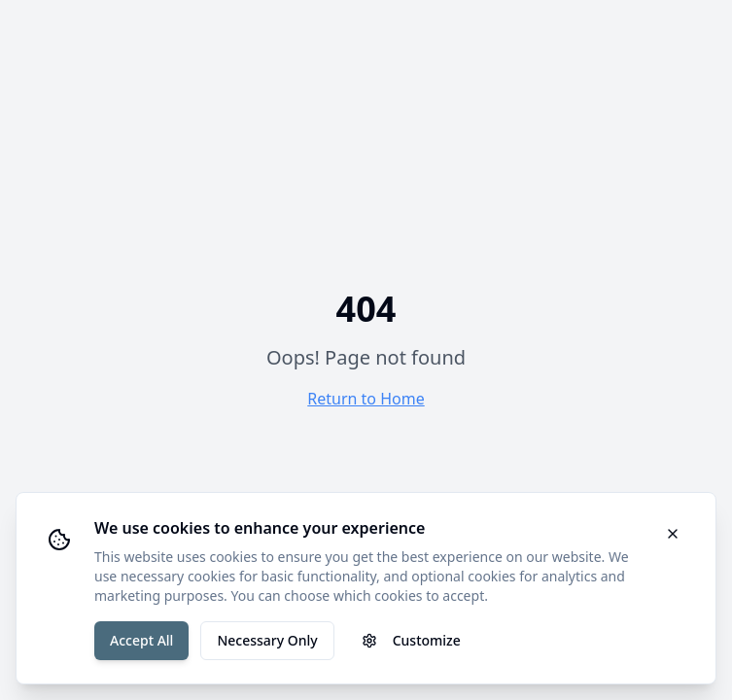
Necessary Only (267, 640)
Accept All (141, 640)
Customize (411, 640)
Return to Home (366, 399)
